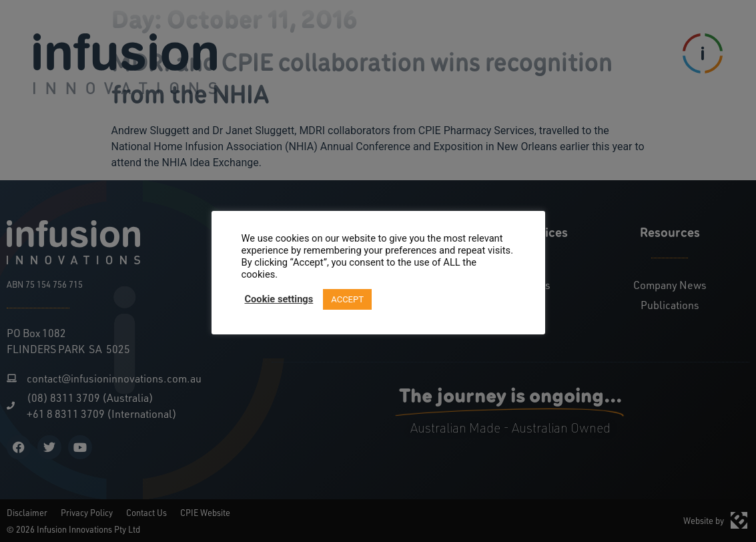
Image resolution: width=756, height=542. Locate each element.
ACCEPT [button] (347, 299)
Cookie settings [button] (279, 299)
